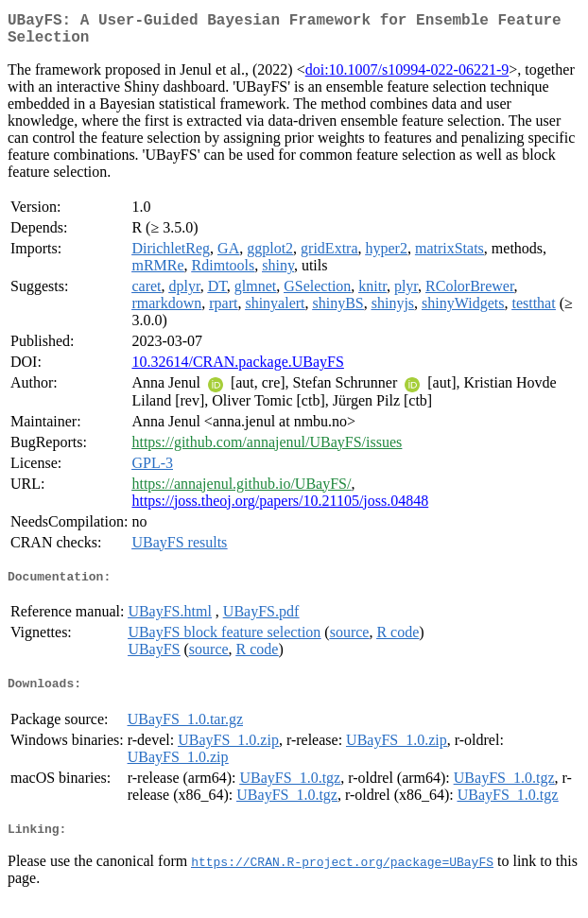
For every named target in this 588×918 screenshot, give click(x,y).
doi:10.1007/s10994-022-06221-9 (407, 77)
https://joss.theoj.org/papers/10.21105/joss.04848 (280, 508)
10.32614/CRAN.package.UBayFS (237, 369)
